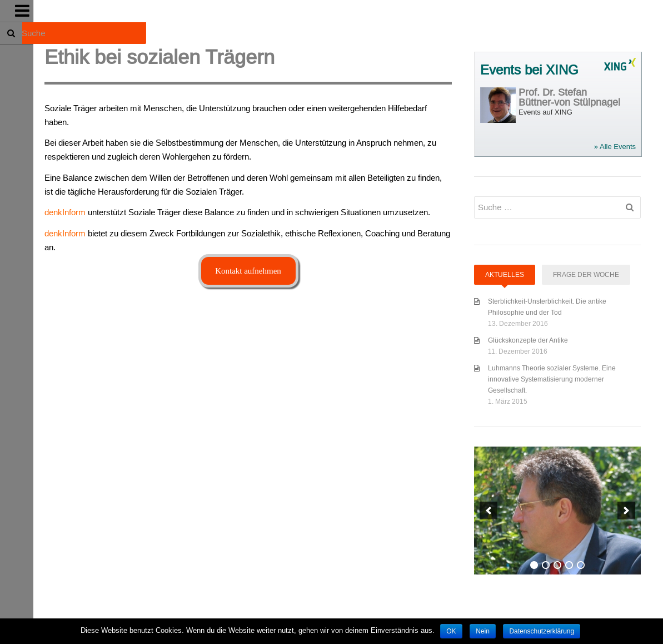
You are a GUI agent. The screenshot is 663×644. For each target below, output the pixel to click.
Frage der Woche (586, 274)
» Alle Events (615, 147)
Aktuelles (505, 274)
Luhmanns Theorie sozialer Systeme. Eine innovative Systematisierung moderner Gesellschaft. (552, 379)
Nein (483, 631)
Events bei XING (529, 70)
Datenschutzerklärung (542, 631)
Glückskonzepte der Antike (528, 340)
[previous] (488, 511)
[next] (626, 511)
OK (451, 631)
